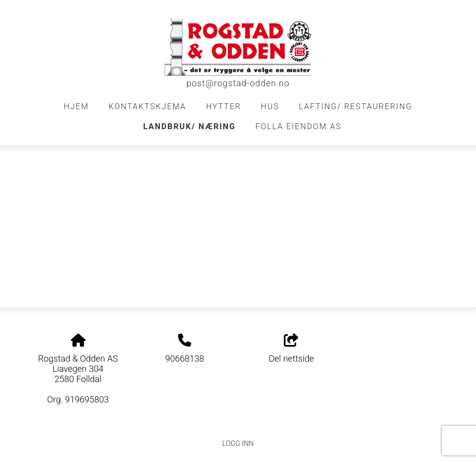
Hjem (77, 106)
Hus (270, 106)
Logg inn (238, 444)
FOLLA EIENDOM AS (299, 126)
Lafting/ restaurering (356, 106)
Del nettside (291, 349)
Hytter (223, 106)
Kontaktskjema (148, 106)
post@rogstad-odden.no (238, 83)
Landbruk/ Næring (190, 126)
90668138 (185, 358)
